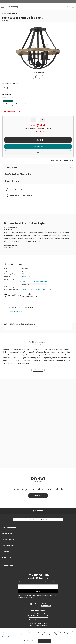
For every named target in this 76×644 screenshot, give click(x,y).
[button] (2, 7)
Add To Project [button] (38, 147)
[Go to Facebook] (26, 605)
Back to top (38, 511)
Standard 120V (25, 277)
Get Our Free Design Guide (38, 519)
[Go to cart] (73, 6)
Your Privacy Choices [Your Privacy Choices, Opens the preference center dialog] (30, 641)
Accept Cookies (45, 641)
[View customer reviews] (46, 605)
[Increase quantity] (43, 120)
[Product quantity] (38, 120)
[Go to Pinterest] (35, 79)
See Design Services (17, 189)
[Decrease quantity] (34, 120)
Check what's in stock (9, 98)
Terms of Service (25, 598)
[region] (38, 636)
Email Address (24, 587)
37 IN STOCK (7, 94)
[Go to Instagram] (37, 605)
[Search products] (69, 7)
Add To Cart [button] (38, 140)
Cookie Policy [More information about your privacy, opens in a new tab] (6, 637)
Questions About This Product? (21, 195)
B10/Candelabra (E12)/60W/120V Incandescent (39, 290)
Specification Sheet (17, 311)
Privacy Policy (53, 596)
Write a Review (38, 496)
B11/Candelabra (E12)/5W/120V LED (35, 282)
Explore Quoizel (38, 370)
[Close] (73, 631)
